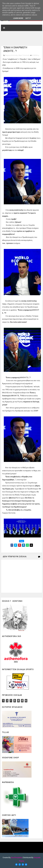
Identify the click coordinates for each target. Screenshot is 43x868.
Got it (28, 18)
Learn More (18, 18)
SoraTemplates (17, 858)
